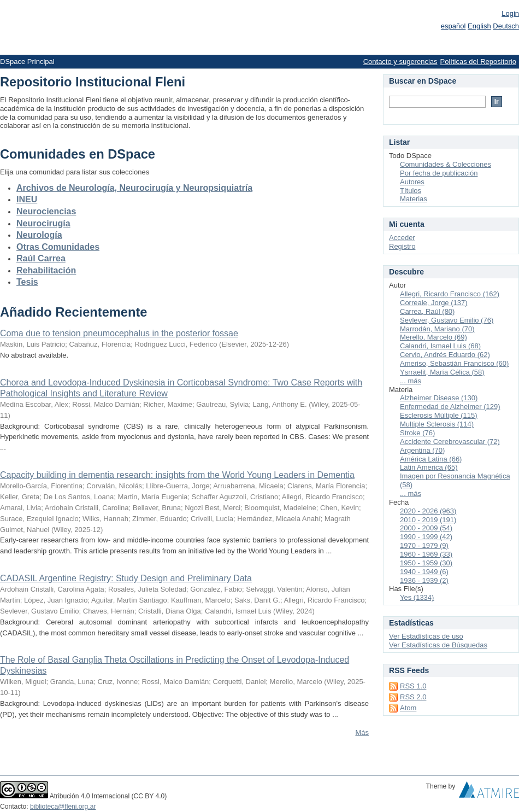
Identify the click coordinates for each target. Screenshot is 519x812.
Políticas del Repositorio (478, 62)
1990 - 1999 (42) (426, 537)
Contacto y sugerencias (400, 62)
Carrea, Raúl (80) (427, 311)
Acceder (402, 238)
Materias (414, 199)
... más (411, 381)
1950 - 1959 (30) (426, 563)
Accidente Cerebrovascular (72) (450, 442)
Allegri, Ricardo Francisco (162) (450, 294)
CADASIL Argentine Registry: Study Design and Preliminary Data (126, 578)
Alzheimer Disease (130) (439, 398)
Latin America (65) (429, 467)
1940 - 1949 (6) (424, 572)
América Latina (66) (431, 459)
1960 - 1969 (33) (426, 554)
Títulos (411, 191)
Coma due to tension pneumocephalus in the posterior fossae (119, 333)
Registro (402, 246)
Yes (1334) (417, 597)
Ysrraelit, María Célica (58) (442, 372)
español (453, 26)
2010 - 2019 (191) (428, 520)
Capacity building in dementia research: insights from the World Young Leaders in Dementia (177, 475)
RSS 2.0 (413, 697)
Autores (412, 182)
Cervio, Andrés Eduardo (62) (445, 355)
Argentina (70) (422, 450)
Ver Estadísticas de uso (426, 636)
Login (510, 13)
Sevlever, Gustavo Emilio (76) (447, 320)
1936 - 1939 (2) (424, 580)
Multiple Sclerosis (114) (437, 424)
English (479, 26)
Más (362, 732)
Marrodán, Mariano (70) (437, 329)
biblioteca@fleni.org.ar (63, 807)
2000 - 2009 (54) (426, 528)
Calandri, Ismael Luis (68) (440, 346)
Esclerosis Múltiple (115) (439, 415)
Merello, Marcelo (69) (434, 337)
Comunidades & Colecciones (446, 164)
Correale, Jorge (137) (434, 303)
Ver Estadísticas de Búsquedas (438, 645)
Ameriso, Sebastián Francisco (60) (454, 363)
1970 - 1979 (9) (424, 545)
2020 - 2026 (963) (428, 511)
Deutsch (506, 26)
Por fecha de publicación (439, 173)
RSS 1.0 (413, 686)
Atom (408, 708)
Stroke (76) (417, 433)
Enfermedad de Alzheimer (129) (450, 407)
